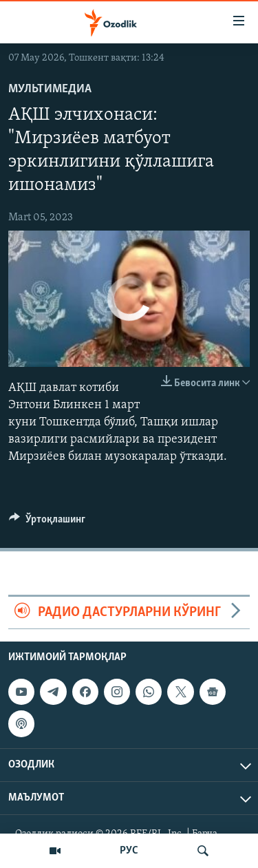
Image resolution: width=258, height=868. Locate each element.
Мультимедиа (50, 89)
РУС (129, 851)
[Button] (47, 522)
